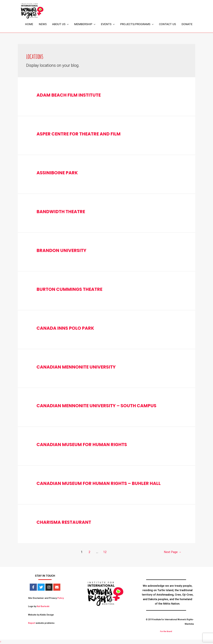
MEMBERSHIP (83, 24)
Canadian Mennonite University (76, 367)
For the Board (166, 631)
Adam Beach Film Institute (69, 95)
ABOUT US (59, 24)
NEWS (43, 24)
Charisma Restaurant (64, 522)
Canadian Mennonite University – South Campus (96, 406)
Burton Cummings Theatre (69, 289)
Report (32, 623)
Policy (61, 598)
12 (105, 552)
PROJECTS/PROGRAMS (135, 24)
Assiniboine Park (57, 173)
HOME (29, 24)
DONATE (187, 24)
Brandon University (61, 251)
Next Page (173, 552)
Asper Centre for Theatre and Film (79, 134)
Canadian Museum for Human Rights (82, 445)
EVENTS (106, 24)
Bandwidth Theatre (61, 212)
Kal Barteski (43, 606)
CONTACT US (167, 24)
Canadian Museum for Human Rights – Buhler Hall (99, 483)
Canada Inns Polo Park (65, 328)
